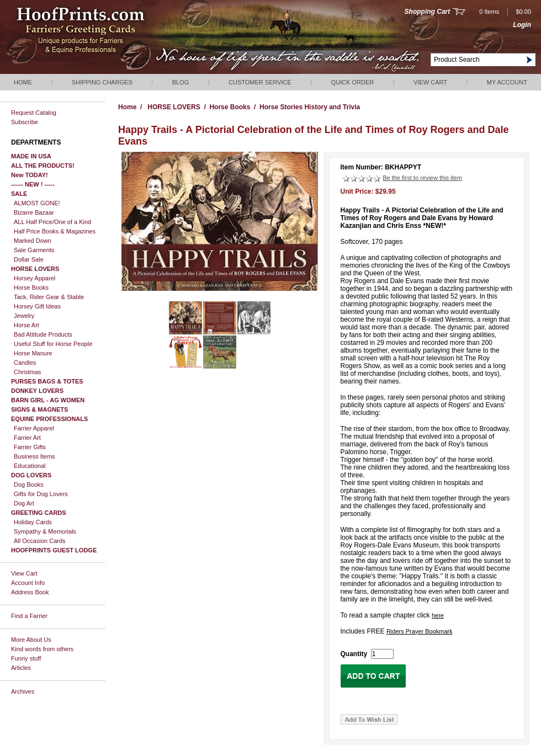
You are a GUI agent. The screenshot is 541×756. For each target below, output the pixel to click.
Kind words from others (42, 649)
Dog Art (24, 503)
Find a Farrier (29, 616)
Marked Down (33, 241)
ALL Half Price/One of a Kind (52, 222)
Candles (25, 363)
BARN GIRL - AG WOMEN (48, 400)
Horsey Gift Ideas (37, 306)
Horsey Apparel (35, 278)
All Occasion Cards (40, 541)
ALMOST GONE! (37, 203)
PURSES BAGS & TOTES (47, 381)
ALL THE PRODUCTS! (43, 166)
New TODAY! (30, 175)
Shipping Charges (102, 82)
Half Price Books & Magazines (55, 231)
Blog (181, 82)
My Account (507, 82)
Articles (21, 668)
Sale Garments (34, 250)
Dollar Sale (29, 259)
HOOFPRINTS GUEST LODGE (54, 550)
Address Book (30, 592)
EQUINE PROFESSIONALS (49, 419)
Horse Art (26, 325)
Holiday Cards (33, 522)
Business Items (35, 456)
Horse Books (31, 288)
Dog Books (29, 485)
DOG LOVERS (31, 475)
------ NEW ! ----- (33, 184)
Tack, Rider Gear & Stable (49, 297)
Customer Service (260, 82)
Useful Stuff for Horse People (53, 344)
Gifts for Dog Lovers (41, 494)
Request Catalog (34, 113)
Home (23, 82)
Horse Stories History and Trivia (310, 107)
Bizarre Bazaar (34, 212)
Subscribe (25, 122)
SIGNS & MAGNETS (39, 409)
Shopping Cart (428, 12)
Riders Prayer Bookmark (420, 631)
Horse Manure (33, 353)
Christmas (28, 372)
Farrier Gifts (30, 447)
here (438, 615)
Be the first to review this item (422, 178)
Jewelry (24, 316)
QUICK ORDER (353, 82)
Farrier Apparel (34, 428)
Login (522, 25)
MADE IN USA (31, 156)
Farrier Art (27, 438)
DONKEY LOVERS (37, 391)
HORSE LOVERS (35, 269)
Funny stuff (26, 658)
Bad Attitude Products (43, 334)
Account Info (28, 583)
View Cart (430, 82)
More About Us (31, 640)
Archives (23, 691)
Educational (30, 466)
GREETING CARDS (39, 513)
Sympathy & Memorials (45, 531)
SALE (19, 194)
